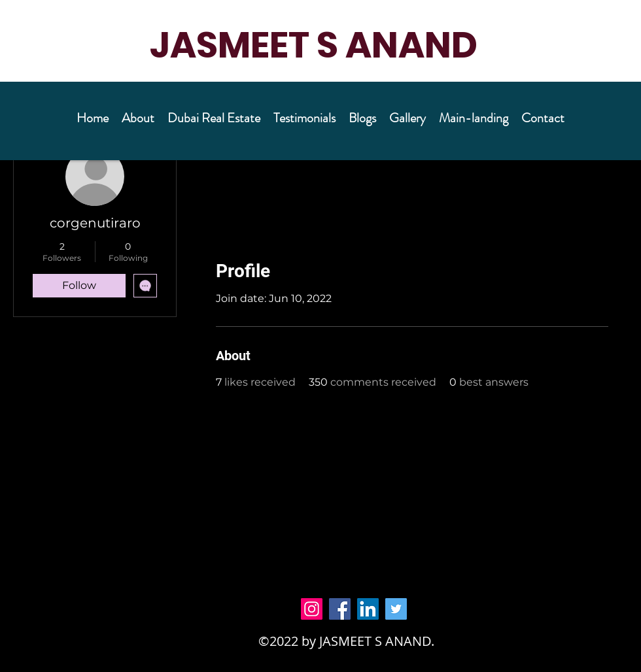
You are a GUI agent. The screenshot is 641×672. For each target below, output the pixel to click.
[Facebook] (340, 609)
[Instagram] (312, 609)
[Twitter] (396, 609)
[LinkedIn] (368, 609)
